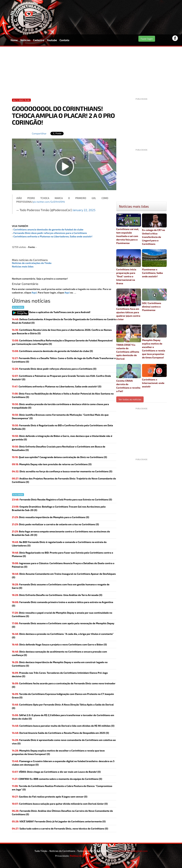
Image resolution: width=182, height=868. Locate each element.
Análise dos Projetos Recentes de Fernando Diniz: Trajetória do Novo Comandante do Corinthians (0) (64, 480)
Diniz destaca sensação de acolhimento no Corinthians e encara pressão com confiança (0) (60, 653)
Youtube (52, 40)
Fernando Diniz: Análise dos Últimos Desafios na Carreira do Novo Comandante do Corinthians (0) (62, 813)
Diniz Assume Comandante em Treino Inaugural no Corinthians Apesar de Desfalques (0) (64, 576)
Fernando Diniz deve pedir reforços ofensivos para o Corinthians (50, 233)
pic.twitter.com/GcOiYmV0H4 (49, 202)
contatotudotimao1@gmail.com (130, 851)
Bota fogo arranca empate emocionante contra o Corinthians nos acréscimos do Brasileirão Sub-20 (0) (61, 533)
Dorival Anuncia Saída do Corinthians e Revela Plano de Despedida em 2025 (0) (60, 733)
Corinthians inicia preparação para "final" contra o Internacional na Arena (129, 267)
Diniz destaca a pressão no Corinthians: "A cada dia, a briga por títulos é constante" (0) (63, 636)
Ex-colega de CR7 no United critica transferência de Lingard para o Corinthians (154, 229)
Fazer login (147, 39)
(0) (52, 351)
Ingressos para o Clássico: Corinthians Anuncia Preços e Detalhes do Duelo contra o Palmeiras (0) (63, 565)
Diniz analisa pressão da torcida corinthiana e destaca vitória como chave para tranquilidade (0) (60, 406)
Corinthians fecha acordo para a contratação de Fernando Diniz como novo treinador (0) (64, 685)
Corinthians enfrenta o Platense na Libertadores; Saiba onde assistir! (53, 236)
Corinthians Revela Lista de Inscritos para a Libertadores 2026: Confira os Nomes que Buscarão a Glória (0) (62, 332)
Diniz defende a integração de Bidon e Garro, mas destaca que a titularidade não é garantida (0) (62, 438)
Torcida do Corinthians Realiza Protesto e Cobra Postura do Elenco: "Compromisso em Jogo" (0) (62, 788)
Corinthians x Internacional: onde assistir (154, 376)
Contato (64, 40)
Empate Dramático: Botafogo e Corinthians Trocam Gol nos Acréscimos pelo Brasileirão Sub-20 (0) (59, 508)
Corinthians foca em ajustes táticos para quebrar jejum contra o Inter (129, 305)
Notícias (25, 40)
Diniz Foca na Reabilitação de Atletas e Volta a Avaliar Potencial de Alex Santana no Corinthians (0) (63, 395)
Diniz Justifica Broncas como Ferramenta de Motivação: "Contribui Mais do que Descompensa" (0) (60, 416)
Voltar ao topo (91, 863)
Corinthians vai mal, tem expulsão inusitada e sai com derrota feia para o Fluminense (129, 229)
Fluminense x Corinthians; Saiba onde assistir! (154, 263)
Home (14, 40)
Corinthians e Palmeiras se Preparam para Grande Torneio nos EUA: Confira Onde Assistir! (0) (62, 378)
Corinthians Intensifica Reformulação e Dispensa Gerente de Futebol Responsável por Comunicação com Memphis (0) (62, 342)
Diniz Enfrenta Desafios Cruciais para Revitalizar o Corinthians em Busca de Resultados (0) (59, 448)
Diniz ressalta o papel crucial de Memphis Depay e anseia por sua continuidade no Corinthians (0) (62, 614)
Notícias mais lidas (23, 266)
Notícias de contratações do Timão (32, 263)
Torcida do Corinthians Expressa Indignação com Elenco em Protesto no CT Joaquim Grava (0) (63, 696)
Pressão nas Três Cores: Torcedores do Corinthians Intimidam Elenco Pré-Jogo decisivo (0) (60, 674)
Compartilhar (39, 133)
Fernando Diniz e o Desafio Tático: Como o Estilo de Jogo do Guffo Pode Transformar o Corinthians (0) (64, 360)
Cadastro (39, 40)
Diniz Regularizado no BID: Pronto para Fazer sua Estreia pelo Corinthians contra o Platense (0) (63, 554)
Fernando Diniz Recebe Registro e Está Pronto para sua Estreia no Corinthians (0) (62, 499)
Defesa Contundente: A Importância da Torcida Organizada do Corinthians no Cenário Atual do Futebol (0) (64, 321)
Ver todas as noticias (130, 399)
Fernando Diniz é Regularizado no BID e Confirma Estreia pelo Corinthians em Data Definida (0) (62, 427)
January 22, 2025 (84, 210)
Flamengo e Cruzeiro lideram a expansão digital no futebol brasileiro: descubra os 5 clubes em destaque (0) (63, 763)
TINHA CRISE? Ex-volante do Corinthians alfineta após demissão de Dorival (129, 342)
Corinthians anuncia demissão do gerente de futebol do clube (48, 229)
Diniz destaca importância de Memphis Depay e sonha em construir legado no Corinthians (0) (60, 664)
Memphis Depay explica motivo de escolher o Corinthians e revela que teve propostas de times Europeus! (154, 342)
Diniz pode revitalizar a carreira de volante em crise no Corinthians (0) (56, 524)
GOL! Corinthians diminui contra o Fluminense (154, 300)
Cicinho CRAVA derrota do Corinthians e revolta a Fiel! (129, 378)
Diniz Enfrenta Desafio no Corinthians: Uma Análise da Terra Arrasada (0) (57, 595)
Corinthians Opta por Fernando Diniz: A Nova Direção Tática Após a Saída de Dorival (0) (63, 706)
